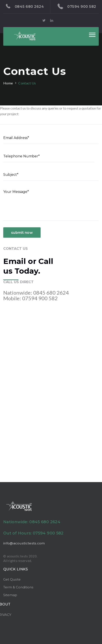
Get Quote (12, 579)
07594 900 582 (77, 6)
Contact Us (27, 83)
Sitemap (10, 595)
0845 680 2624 (25, 6)
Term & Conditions (18, 587)
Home (8, 83)
